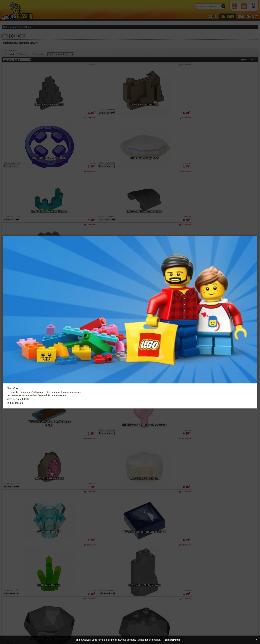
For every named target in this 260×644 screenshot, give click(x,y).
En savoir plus (172, 640)
